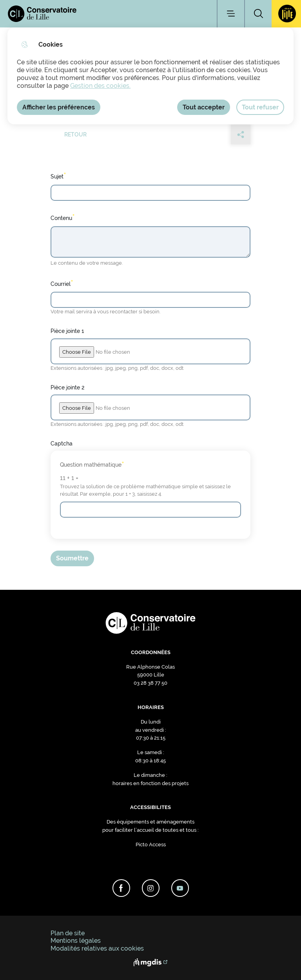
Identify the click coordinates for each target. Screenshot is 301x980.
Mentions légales (76, 941)
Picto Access (151, 845)
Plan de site (68, 933)
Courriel (62, 283)
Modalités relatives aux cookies (97, 948)
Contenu (63, 217)
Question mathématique (92, 465)
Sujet (58, 176)
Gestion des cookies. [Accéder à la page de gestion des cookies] (100, 86)
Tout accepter (204, 107)
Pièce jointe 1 (67, 331)
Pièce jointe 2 (67, 387)
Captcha (62, 443)
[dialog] (150, 76)
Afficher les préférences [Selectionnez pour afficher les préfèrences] (59, 107)
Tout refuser (260, 107)
